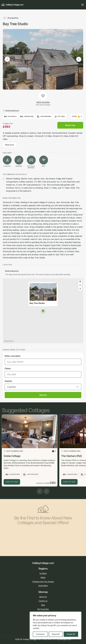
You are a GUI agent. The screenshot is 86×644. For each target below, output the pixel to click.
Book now (70, 125)
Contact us (43, 601)
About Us (43, 597)
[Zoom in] (80, 281)
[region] (55, 625)
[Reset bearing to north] (80, 289)
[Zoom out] (80, 285)
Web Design (42, 639)
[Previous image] (7, 59)
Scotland (43, 573)
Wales (43, 577)
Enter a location (12, 356)
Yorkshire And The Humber (43, 582)
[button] (43, 311)
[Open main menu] (82, 5)
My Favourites (43, 609)
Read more (10, 145)
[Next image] (79, 59)
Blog (43, 605)
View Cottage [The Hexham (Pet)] (69, 482)
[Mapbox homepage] (9, 341)
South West (43, 586)
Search (43, 395)
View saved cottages (43, 105)
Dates (8, 369)
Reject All (56, 634)
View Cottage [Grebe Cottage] (12, 482)
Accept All (71, 634)
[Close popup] (57, 283)
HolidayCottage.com (12, 5)
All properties (11, 18)
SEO (54, 639)
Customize (40, 634)
